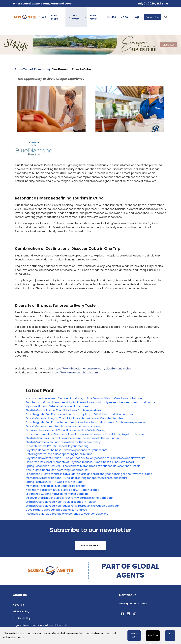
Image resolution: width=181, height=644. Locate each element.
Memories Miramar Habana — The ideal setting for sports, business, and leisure (77, 478)
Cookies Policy (22, 618)
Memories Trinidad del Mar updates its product (56, 486)
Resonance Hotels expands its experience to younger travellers (67, 514)
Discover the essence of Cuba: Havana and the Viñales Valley (65, 430)
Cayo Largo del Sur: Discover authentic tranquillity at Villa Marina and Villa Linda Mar (80, 414)
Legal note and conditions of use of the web (40, 625)
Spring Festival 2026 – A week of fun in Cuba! (55, 482)
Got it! (170, 635)
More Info (134, 635)
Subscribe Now (90, 546)
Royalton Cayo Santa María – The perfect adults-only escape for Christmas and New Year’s (85, 458)
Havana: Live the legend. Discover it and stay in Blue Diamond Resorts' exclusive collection (84, 398)
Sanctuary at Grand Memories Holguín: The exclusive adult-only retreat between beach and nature (90, 402)
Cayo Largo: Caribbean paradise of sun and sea (56, 510)
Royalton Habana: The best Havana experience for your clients (66, 450)
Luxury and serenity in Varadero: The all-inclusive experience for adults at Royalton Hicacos (85, 434)
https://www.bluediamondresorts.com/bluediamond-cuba (92, 369)
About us (18, 605)
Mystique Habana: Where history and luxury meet (58, 406)
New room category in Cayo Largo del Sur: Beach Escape (62, 490)
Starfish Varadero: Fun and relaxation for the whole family (63, 442)
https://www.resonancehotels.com (75, 373)
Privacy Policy (21, 612)
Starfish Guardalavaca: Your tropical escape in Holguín (61, 502)
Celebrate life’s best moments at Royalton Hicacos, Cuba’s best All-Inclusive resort (80, 462)
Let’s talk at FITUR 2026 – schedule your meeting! (58, 446)
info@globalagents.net (133, 604)
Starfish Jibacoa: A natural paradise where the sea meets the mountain (72, 438)
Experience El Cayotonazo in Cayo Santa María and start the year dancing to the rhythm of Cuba (89, 474)
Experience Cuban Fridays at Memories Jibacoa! (57, 494)
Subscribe (152, 17)
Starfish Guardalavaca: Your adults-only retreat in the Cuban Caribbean (73, 506)
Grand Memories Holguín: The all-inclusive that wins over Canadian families (74, 418)
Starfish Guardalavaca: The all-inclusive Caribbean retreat (64, 410)
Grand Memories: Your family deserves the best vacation (63, 426)
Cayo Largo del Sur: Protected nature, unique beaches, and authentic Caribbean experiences (86, 422)
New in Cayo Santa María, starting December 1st (57, 470)
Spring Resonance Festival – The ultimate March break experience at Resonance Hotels (83, 466)
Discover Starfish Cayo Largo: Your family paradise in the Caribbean (70, 498)
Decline (153, 635)
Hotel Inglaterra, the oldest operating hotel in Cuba (59, 454)
